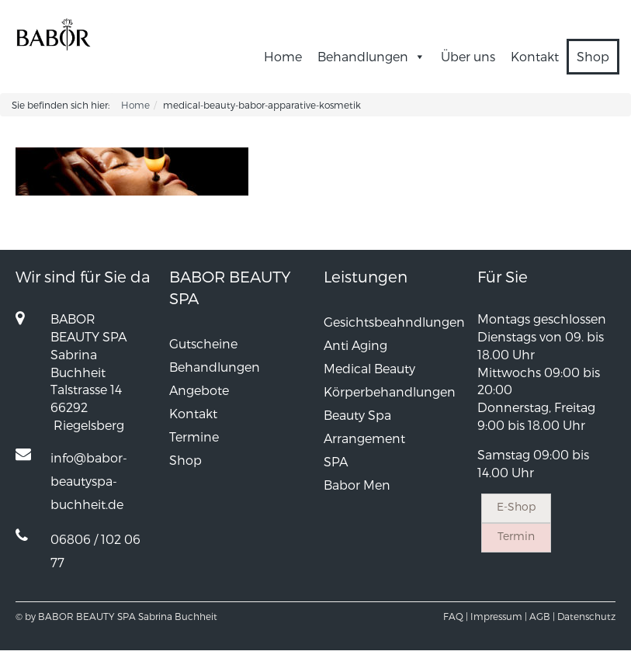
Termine (194, 436)
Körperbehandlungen (390, 391)
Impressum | (499, 616)
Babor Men (357, 485)
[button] (417, 56)
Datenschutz (586, 616)
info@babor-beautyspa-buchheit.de (89, 481)
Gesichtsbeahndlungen (394, 322)
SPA (336, 461)
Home (283, 56)
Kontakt (535, 56)
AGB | (542, 616)
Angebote (199, 390)
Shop (593, 56)
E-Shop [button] (516, 506)
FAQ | (456, 616)
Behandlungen (371, 56)
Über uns (468, 56)
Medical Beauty (369, 368)
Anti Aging (355, 345)
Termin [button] (516, 536)
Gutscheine (203, 343)
